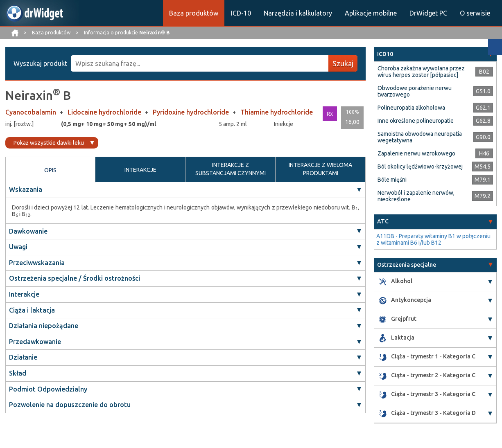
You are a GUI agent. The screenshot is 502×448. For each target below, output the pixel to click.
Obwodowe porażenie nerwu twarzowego (415, 91)
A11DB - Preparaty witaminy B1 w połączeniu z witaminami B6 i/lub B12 (433, 239)
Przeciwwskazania (37, 263)
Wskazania (26, 189)
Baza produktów (194, 13)
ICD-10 (241, 13)
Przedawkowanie (35, 342)
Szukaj (343, 63)
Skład (18, 373)
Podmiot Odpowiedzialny (48, 389)
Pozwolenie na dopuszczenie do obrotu (70, 405)
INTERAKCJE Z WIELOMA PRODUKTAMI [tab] (320, 169)
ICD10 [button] (385, 54)
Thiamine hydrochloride (277, 112)
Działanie (23, 357)
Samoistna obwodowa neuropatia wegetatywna (420, 137)
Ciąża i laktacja (32, 310)
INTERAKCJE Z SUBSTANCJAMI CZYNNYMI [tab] (231, 169)
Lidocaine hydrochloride (105, 112)
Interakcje (24, 294)
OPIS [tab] (50, 170)
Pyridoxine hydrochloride (192, 112)
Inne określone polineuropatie (416, 121)
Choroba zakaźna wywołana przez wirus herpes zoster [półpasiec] (421, 72)
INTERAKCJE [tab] (140, 170)
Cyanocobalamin (32, 112)
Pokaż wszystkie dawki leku (49, 143)
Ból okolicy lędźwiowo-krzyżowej (420, 167)
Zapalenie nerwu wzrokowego (416, 153)
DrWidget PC (428, 13)
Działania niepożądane (44, 326)
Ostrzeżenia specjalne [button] (407, 265)
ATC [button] (383, 221)
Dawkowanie (28, 231)
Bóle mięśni (392, 180)
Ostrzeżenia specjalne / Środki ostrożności (75, 278)
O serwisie (475, 13)
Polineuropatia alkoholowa (411, 108)
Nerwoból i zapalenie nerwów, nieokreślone (416, 196)
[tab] (435, 54)
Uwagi (18, 247)
